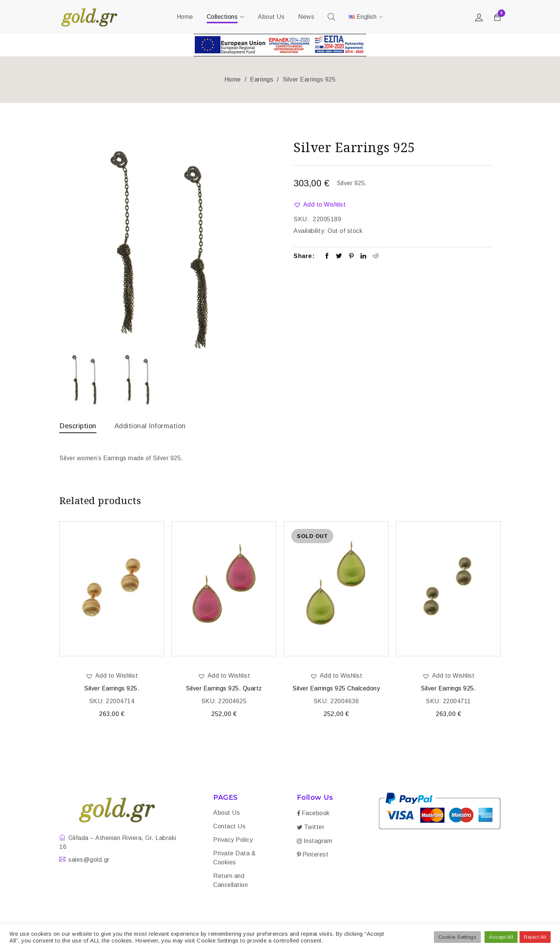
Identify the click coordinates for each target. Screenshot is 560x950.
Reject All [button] (535, 937)
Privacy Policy (233, 841)
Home (233, 79)
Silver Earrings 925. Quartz (224, 690)
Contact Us (229, 828)
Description (80, 426)
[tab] (80, 427)
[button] (320, 205)
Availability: (310, 231)
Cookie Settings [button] (458, 937)
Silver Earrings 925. (112, 690)
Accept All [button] (501, 937)
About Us (227, 814)
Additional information (157, 426)
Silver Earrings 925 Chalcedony (336, 690)
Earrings (262, 79)
